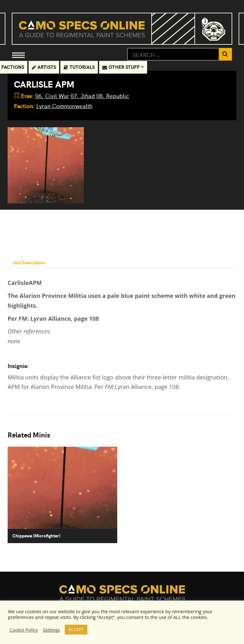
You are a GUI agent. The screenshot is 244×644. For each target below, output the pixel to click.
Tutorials (79, 67)
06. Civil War (52, 96)
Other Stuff (121, 67)
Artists (44, 67)
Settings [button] (51, 630)
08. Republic (113, 96)
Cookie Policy (24, 630)
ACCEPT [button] (76, 629)
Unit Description (29, 262)
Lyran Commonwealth (64, 106)
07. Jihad (83, 96)
